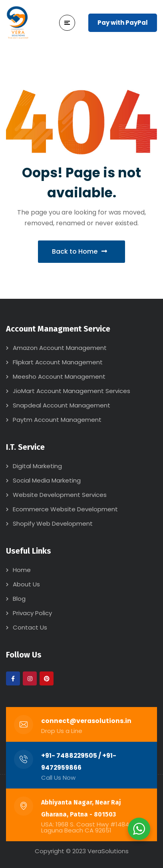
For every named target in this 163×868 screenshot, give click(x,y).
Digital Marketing (37, 466)
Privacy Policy (32, 613)
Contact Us (30, 627)
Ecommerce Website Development (65, 509)
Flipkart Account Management (58, 362)
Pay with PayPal (123, 23)
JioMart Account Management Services (72, 391)
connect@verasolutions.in (86, 721)
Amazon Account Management (60, 348)
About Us (26, 584)
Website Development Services (60, 495)
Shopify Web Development (53, 523)
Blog (19, 599)
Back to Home (80, 251)
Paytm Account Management (57, 420)
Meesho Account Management (59, 376)
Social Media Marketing (47, 480)
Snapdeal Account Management (62, 405)
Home (22, 570)
